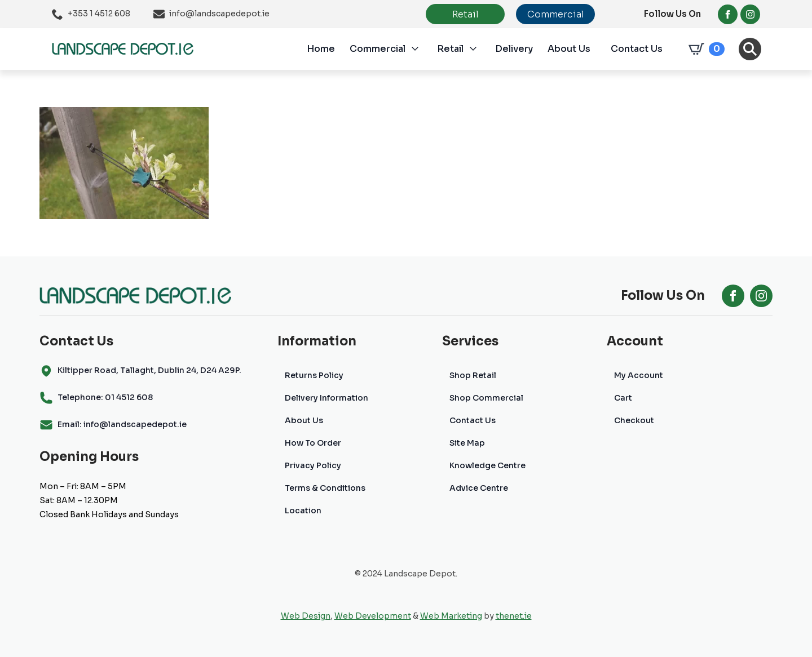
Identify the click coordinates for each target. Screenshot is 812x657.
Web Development (373, 616)
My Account (639, 375)
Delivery (514, 49)
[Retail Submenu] (479, 49)
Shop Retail (473, 375)
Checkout (634, 420)
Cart (623, 398)
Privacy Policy (313, 465)
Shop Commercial (486, 398)
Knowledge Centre (487, 465)
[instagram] (750, 14)
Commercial (378, 49)
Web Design (306, 616)
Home (321, 49)
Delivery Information (326, 398)
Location (303, 510)
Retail (450, 49)
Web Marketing (451, 616)
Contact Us (637, 49)
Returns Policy (314, 375)
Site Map (467, 443)
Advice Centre (479, 488)
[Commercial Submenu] (421, 49)
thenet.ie (514, 616)
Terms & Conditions (325, 488)
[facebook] (728, 14)
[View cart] (704, 49)
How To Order (313, 443)
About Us (569, 49)
